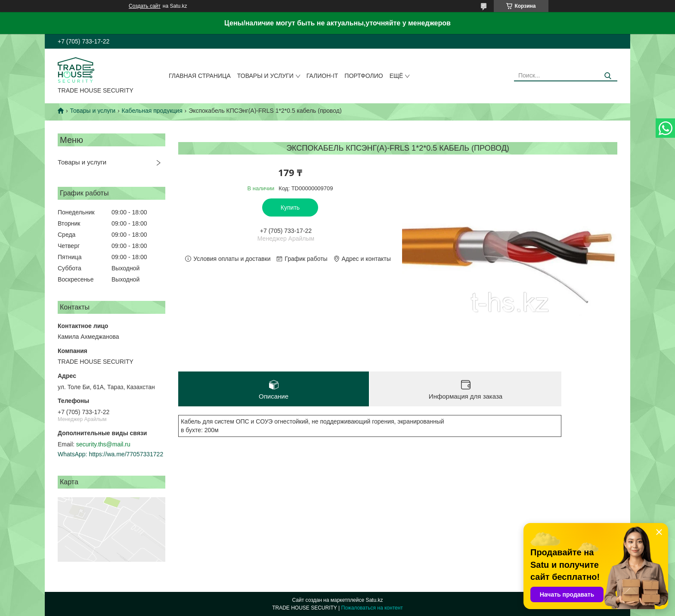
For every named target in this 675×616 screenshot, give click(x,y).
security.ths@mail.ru (103, 444)
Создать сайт (145, 6)
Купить (290, 207)
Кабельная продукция (152, 111)
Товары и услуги (265, 76)
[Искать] (608, 76)
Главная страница (200, 76)
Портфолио (364, 76)
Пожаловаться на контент (372, 608)
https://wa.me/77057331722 (126, 454)
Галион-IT (322, 76)
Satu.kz (374, 600)
